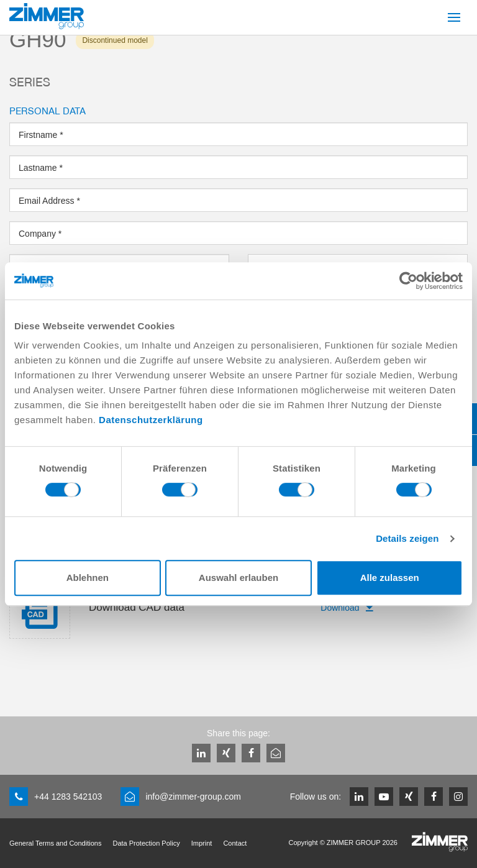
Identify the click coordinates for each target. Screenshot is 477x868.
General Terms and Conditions (55, 843)
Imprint (202, 843)
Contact (235, 843)
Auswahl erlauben (238, 578)
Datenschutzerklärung (151, 420)
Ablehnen (88, 578)
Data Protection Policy (146, 843)
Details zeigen (407, 538)
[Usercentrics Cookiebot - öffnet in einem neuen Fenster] (408, 281)
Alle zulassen (390, 578)
